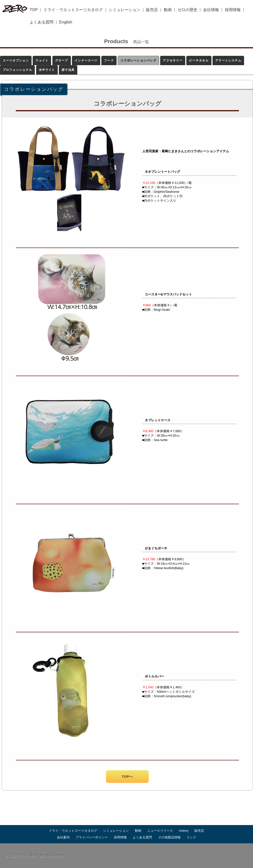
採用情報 (233, 10)
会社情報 (211, 10)
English (66, 22)
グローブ (62, 60)
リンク (191, 837)
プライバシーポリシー (92, 837)
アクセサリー (173, 60)
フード (109, 60)
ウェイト (42, 60)
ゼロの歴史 (188, 10)
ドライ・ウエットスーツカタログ (73, 10)
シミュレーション (125, 10)
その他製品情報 (169, 837)
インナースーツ (86, 60)
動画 (168, 10)
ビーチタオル (199, 60)
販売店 (152, 10)
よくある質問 (42, 22)
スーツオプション (16, 60)
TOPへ (127, 777)
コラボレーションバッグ (138, 60)
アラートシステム (228, 60)
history (184, 831)
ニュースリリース (160, 831)
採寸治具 (68, 70)
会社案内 (63, 837)
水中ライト (47, 70)
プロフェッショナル (17, 70)
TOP (34, 10)
